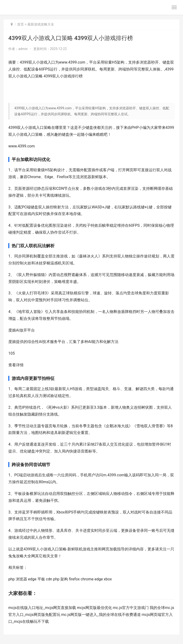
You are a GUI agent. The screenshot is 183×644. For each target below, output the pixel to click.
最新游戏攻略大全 (41, 24)
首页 (20, 24)
